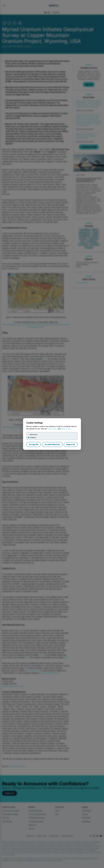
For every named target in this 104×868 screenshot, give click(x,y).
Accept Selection (52, 444)
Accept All (34, 444)
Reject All (71, 444)
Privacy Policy (52, 429)
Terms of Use (66, 429)
